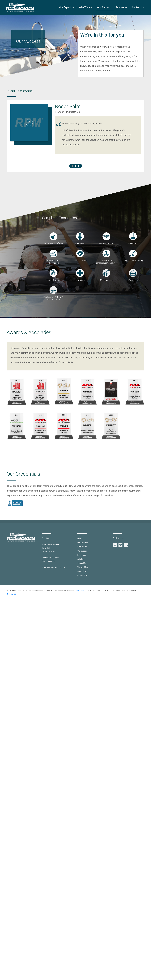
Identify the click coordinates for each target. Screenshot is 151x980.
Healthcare (80, 280)
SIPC (83, 590)
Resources (121, 7)
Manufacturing (106, 280)
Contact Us (138, 7)
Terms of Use (83, 567)
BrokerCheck (12, 594)
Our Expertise (67, 7)
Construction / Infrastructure (53, 262)
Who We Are (86, 7)
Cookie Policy (83, 571)
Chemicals (133, 243)
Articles (80, 559)
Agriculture (80, 243)
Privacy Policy (83, 575)
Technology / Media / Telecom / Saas (53, 298)
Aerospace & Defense (53, 243)
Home (80, 539)
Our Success (104, 7)
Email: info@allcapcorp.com (53, 567)
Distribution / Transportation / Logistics (106, 262)
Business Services (106, 243)
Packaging (133, 280)
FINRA (77, 590)
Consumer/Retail (80, 261)
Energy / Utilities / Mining (133, 261)
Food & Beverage (53, 280)
